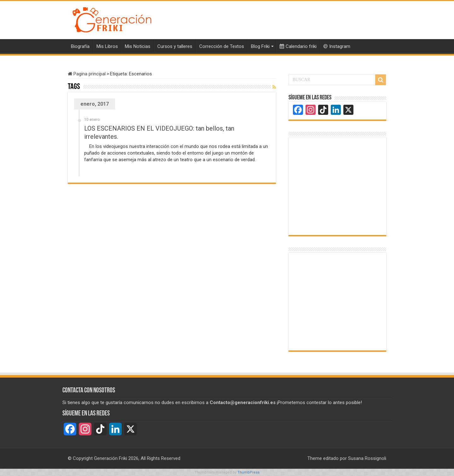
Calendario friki (298, 46)
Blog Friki (260, 46)
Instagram (337, 46)
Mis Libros (107, 46)
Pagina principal (87, 74)
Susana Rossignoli (367, 458)
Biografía (80, 46)
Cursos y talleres (175, 46)
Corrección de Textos (222, 46)
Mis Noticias (138, 46)
